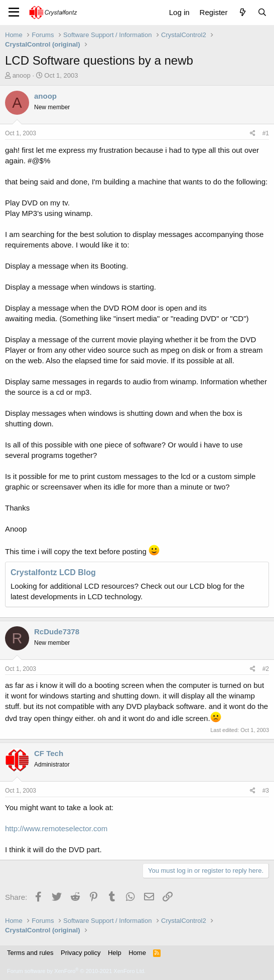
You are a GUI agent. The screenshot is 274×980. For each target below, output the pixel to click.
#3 (266, 791)
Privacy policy (81, 953)
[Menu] (14, 13)
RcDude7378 (57, 632)
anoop (22, 75)
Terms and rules (30, 953)
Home (137, 953)
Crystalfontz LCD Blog (53, 572)
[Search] (262, 12)
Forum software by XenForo (76, 971)
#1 (266, 133)
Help (115, 953)
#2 (266, 669)
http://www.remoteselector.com (56, 828)
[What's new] (242, 12)
